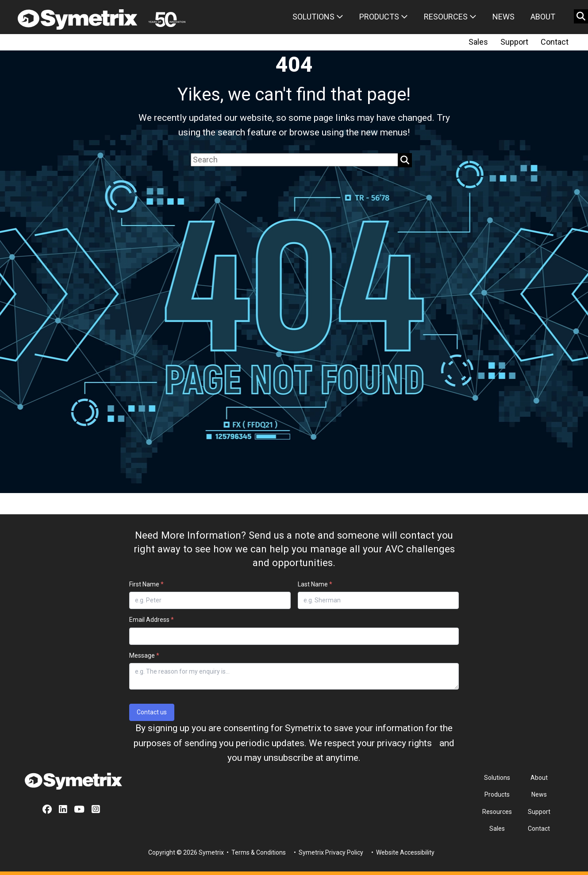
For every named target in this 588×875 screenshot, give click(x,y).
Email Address (152, 620)
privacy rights (404, 743)
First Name (146, 584)
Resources (450, 17)
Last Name (315, 584)
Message (144, 655)
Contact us (152, 712)
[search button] (581, 16)
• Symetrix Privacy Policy (328, 852)
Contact (555, 42)
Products (384, 17)
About (543, 17)
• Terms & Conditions (256, 852)
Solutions (318, 17)
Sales (478, 42)
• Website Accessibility (402, 852)
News (503, 17)
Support (514, 42)
